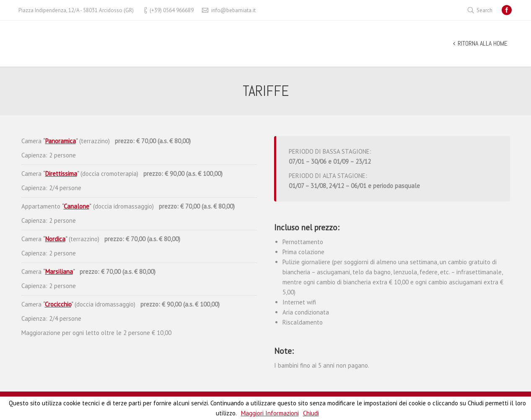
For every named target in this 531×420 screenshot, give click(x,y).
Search (484, 10)
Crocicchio (58, 304)
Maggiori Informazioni (270, 413)
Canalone (76, 206)
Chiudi (311, 413)
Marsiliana (59, 272)
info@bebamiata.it (233, 10)
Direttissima (61, 174)
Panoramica (61, 141)
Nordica (55, 239)
